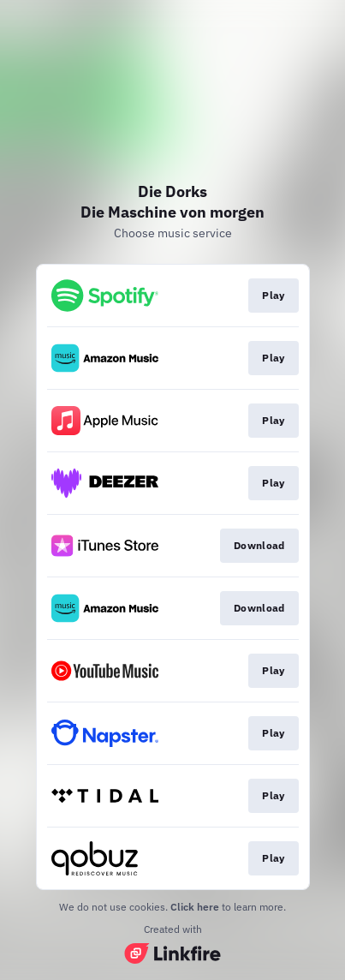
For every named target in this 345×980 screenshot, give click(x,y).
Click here (195, 907)
